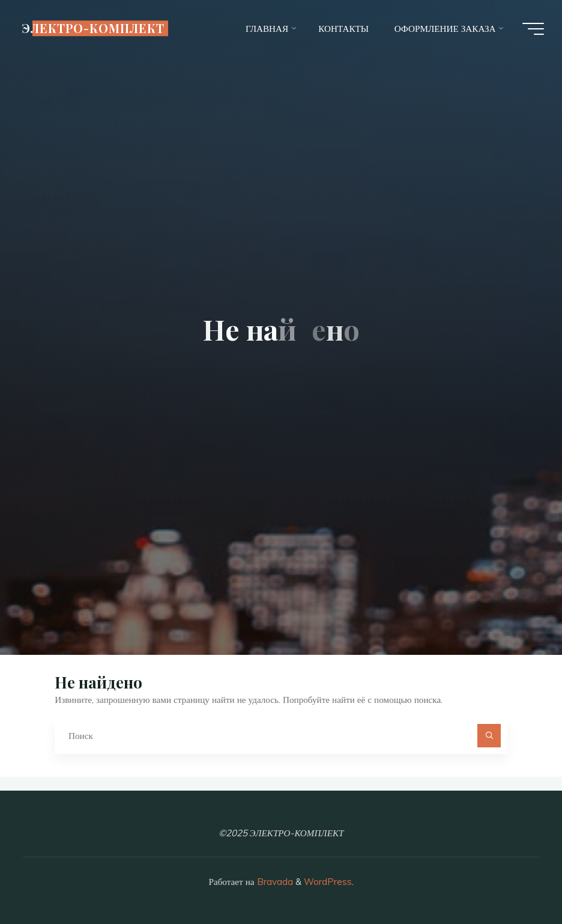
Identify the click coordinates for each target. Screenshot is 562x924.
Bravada (274, 882)
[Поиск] (489, 736)
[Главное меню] (533, 29)
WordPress (328, 882)
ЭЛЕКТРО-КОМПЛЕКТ (93, 28)
